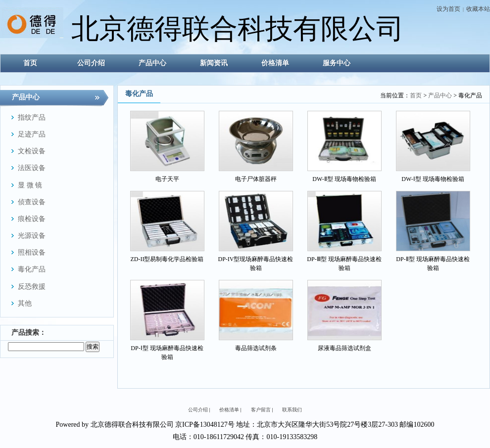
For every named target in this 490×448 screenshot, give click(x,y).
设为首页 (448, 9)
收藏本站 (478, 9)
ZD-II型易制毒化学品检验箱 (167, 259)
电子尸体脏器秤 (256, 179)
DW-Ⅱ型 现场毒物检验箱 (344, 179)
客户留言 (261, 410)
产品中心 (440, 95)
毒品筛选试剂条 (256, 348)
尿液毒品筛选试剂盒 (344, 348)
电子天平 (167, 179)
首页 (416, 95)
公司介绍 (198, 410)
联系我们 (292, 410)
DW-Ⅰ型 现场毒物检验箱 (433, 179)
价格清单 (229, 410)
